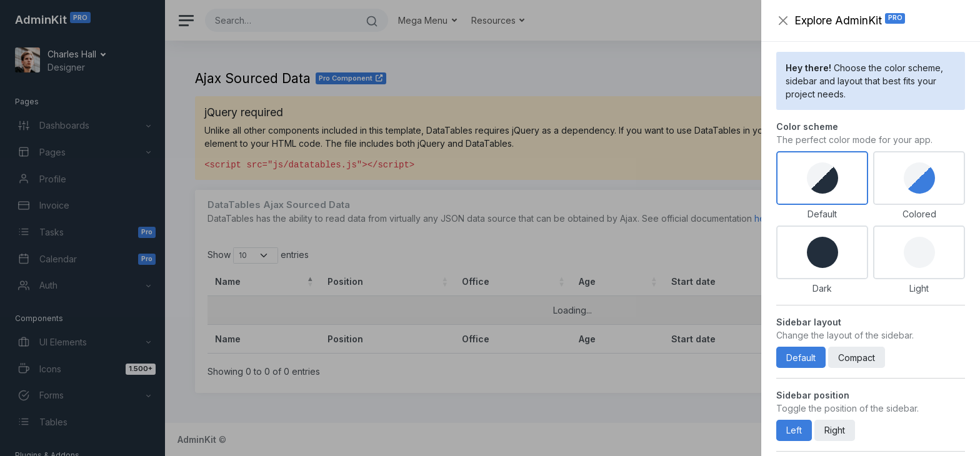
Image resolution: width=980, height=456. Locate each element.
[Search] (281, 20)
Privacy (919, 439)
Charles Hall (73, 54)
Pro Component (351, 78)
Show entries (258, 255)
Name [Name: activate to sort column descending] (228, 281)
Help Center (871, 439)
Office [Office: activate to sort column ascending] (476, 281)
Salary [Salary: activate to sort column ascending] (840, 281)
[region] (82, 228)
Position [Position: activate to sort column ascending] (345, 281)
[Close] (936, 112)
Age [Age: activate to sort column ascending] (587, 281)
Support (822, 439)
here (764, 218)
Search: (860, 255)
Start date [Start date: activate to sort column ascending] (693, 281)
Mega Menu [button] (424, 20)
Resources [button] (495, 20)
